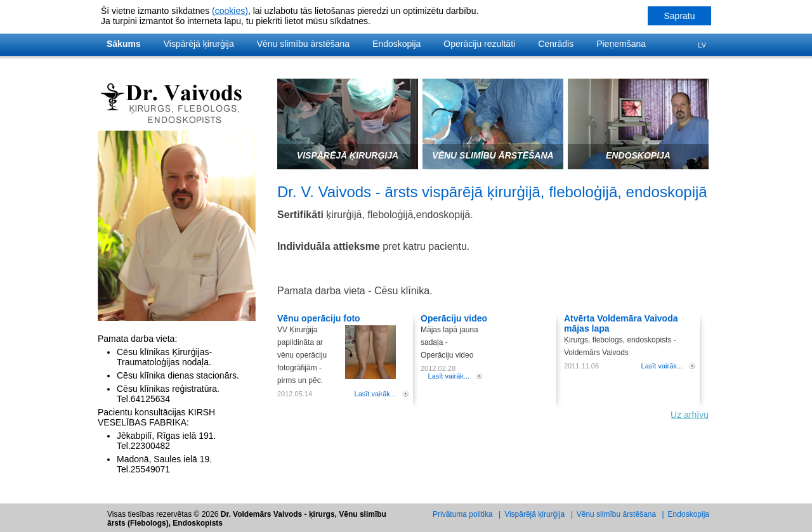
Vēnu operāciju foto (319, 318)
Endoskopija (396, 44)
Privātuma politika (463, 514)
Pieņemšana (621, 44)
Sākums (124, 44)
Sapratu (679, 16)
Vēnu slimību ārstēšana (303, 44)
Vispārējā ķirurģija (199, 44)
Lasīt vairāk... (375, 394)
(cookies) (230, 11)
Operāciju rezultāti (479, 44)
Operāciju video (454, 318)
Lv (702, 45)
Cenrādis (556, 44)
